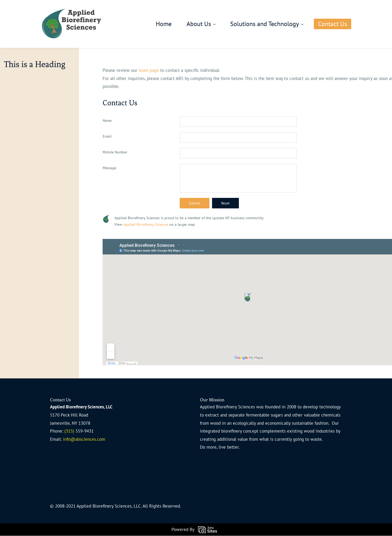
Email (107, 137)
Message (109, 168)
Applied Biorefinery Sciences (146, 225)
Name (107, 121)
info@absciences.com (84, 439)
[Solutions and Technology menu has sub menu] (257, 24)
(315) (70, 431)
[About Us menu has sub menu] (192, 24)
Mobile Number (115, 152)
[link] (106, 219)
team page (149, 71)
